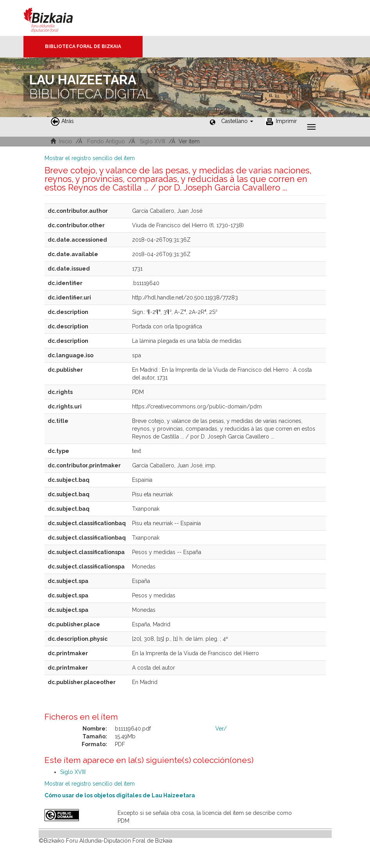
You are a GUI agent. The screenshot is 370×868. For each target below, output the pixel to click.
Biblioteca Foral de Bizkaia (83, 46)
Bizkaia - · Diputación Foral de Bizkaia (56, 18)
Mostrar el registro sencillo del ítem (90, 158)
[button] (237, 121)
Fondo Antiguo (106, 141)
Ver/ (221, 729)
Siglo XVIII (153, 141)
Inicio (66, 141)
